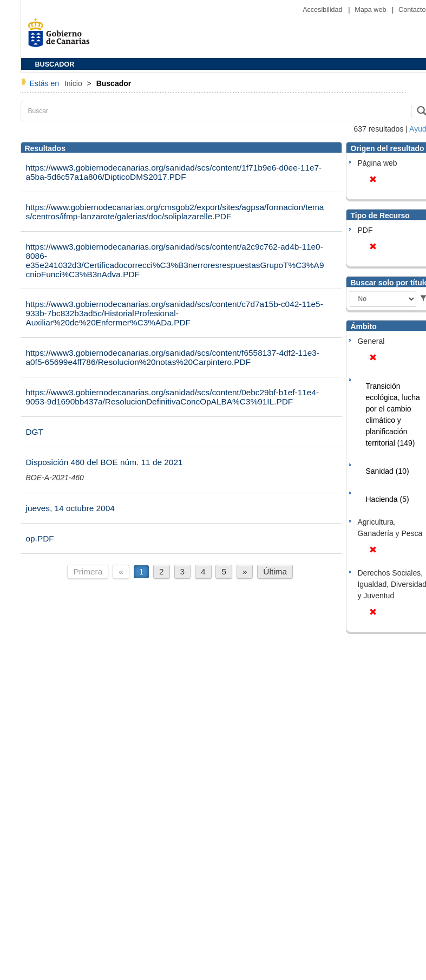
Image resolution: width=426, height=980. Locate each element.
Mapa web (371, 10)
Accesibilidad (323, 10)
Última (275, 571)
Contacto (412, 10)
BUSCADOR (55, 64)
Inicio (74, 83)
